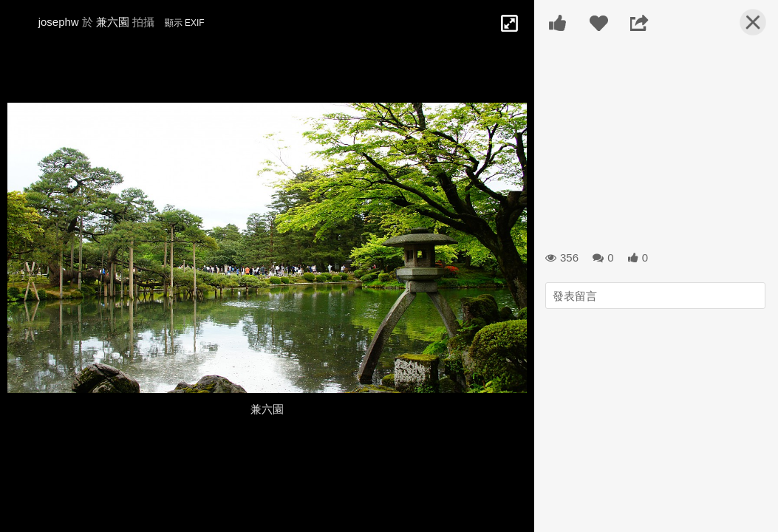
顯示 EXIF (185, 23)
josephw (59, 22)
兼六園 (113, 22)
